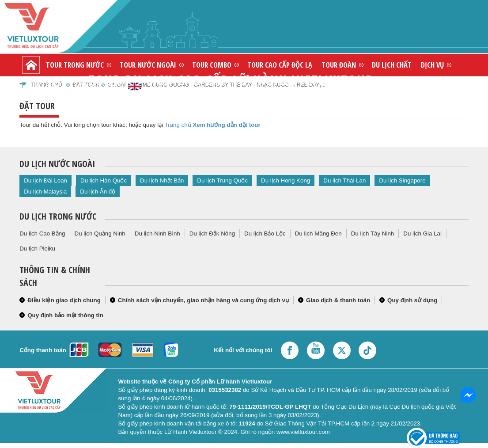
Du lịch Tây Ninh (373, 233)
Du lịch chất (392, 65)
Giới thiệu (42, 87)
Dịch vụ (432, 65)
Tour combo (212, 65)
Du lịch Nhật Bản (162, 180)
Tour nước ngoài (148, 65)
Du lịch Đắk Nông (212, 233)
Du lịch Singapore (402, 180)
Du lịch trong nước (58, 216)
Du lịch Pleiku (37, 249)
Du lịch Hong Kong (286, 180)
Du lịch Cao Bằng (42, 233)
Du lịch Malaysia (45, 192)
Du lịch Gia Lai (422, 233)
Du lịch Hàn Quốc (104, 180)
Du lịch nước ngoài (57, 164)
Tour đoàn (339, 65)
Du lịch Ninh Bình (157, 233)
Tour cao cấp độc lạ (280, 65)
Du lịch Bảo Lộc (265, 233)
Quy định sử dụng (412, 300)
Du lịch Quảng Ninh (100, 233)
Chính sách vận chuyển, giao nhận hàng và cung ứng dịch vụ (203, 300)
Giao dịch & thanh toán (338, 300)
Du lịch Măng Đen (318, 233)
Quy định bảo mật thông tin (65, 315)
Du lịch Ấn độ (98, 192)
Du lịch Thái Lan (344, 180)
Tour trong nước (75, 65)
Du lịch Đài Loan (45, 180)
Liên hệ (85, 87)
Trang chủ (178, 125)
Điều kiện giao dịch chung (64, 300)
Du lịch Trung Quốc (222, 180)
